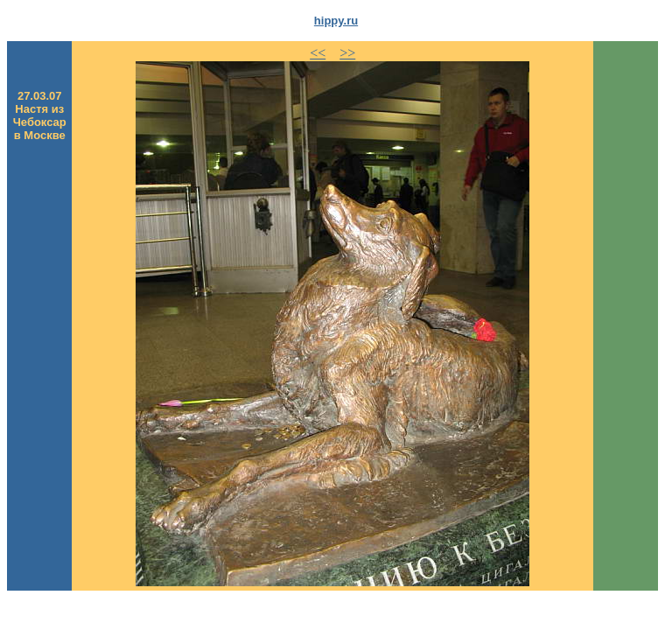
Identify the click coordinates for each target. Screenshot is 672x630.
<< (318, 53)
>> (347, 53)
